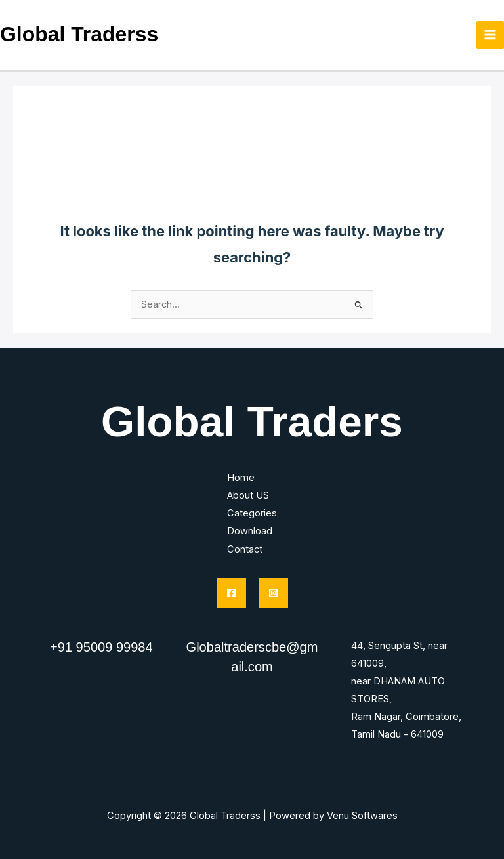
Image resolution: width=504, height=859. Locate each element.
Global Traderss (79, 34)
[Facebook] (231, 593)
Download (250, 531)
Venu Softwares (362, 816)
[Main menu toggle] (490, 35)
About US (248, 495)
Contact (245, 549)
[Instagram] (273, 593)
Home (241, 478)
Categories (252, 513)
